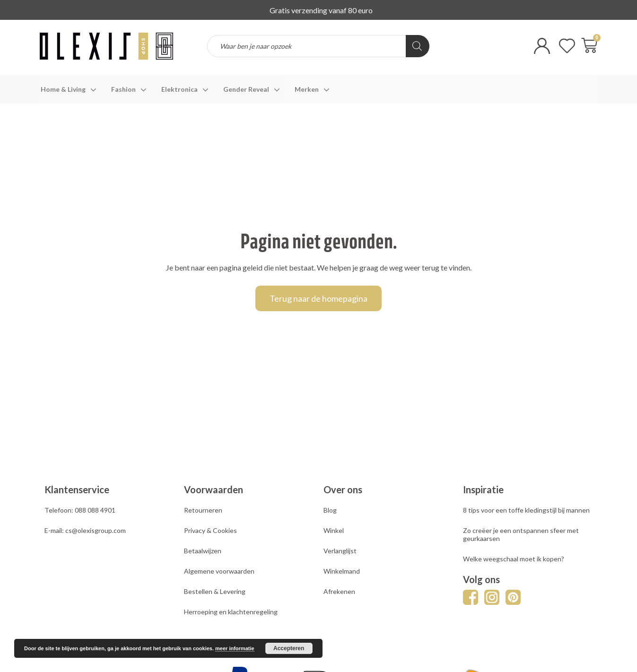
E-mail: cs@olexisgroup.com (85, 530)
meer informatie (235, 648)
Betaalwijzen (203, 551)
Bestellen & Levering (215, 591)
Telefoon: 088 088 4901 (80, 510)
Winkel (334, 530)
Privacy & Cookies (210, 530)
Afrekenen (339, 591)
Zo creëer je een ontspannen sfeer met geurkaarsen (521, 534)
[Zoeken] (418, 46)
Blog (330, 510)
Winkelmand (342, 571)
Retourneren (203, 510)
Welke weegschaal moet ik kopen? (514, 559)
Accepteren (289, 648)
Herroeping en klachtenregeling (231, 612)
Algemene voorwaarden (219, 571)
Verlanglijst (340, 551)
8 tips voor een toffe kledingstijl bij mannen (526, 510)
